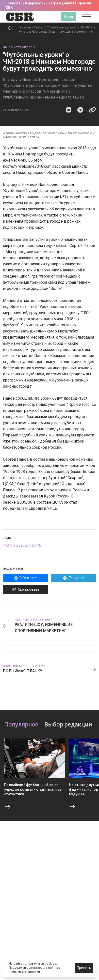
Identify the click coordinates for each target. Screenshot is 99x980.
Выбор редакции (68, 725)
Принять (84, 968)
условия (34, 972)
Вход (69, 17)
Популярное (21, 725)
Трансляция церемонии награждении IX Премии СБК (49, 5)
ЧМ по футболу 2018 (19, 47)
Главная (25, 27)
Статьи (39, 27)
